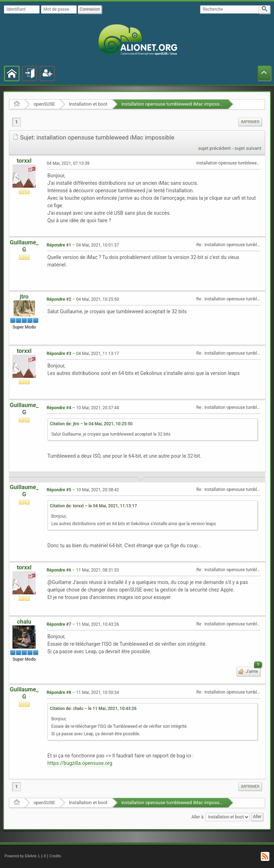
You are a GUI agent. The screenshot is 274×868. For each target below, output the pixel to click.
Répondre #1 (59, 245)
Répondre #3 (59, 354)
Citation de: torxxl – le (93, 506)
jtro (24, 297)
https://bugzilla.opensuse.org (80, 763)
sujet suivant (248, 148)
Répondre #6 (59, 570)
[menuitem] (250, 122)
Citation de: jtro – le (91, 424)
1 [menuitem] (17, 122)
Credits (55, 856)
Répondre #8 (59, 692)
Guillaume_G (24, 246)
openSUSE (44, 104)
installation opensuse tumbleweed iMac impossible (174, 104)
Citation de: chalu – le (93, 709)
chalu (24, 622)
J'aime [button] (253, 670)
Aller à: (198, 817)
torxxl (24, 161)
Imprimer (250, 122)
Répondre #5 (59, 490)
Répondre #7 (59, 624)
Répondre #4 (59, 408)
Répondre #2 (59, 299)
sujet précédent (214, 148)
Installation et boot (88, 104)
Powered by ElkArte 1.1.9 (25, 856)
